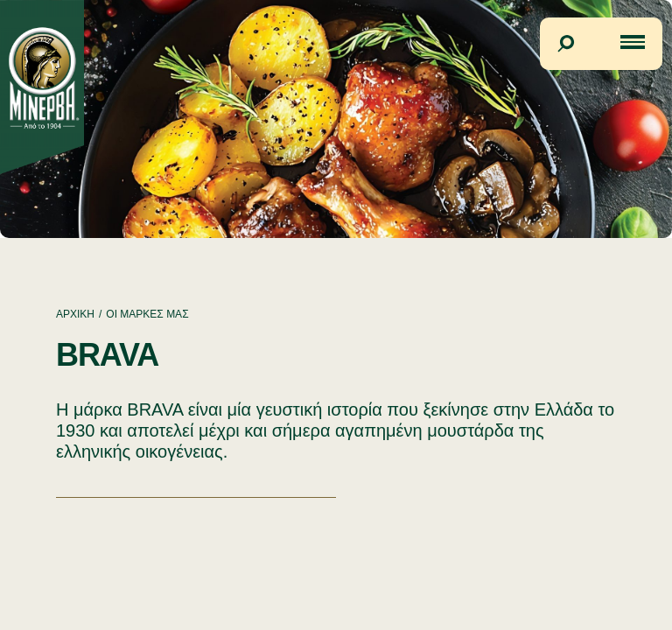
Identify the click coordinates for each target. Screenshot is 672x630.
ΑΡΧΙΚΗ (75, 314)
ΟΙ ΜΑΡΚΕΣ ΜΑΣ (147, 314)
